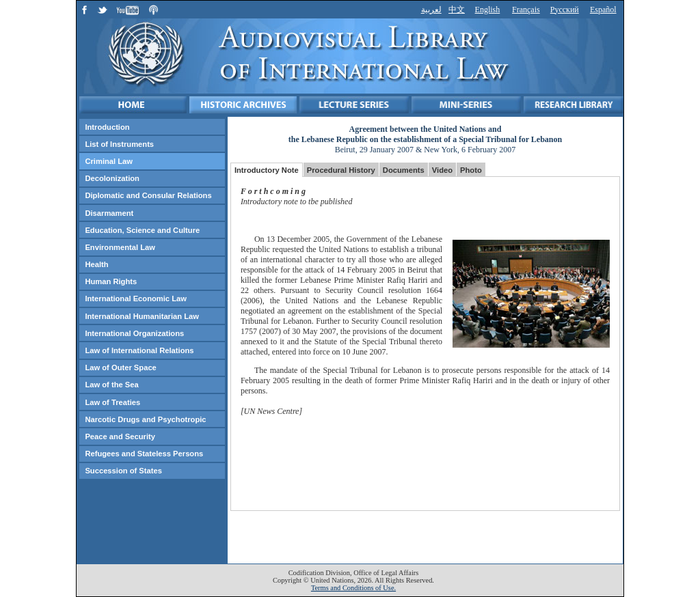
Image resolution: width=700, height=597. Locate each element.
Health (96, 264)
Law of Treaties (112, 402)
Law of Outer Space (120, 367)
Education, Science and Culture (142, 230)
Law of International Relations (139, 350)
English (488, 10)
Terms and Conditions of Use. (353, 588)
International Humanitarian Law (142, 316)
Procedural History (341, 170)
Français (526, 10)
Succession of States (123, 471)
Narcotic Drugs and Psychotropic (145, 419)
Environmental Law (120, 247)
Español (603, 10)
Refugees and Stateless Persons (144, 454)
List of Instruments (119, 144)
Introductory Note (267, 170)
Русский (565, 10)
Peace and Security (120, 436)
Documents (404, 170)
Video (442, 170)
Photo (471, 170)
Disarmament (109, 213)
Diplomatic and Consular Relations (148, 195)
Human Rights (111, 281)
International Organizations (134, 333)
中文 (457, 10)
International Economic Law (136, 298)
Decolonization (112, 178)
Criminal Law (109, 161)
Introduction (107, 127)
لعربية (431, 10)
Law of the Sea (111, 385)
